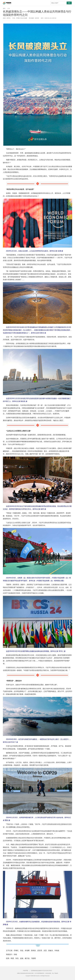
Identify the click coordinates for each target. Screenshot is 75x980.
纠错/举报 (26, 971)
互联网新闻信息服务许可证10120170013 (41, 971)
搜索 (69, 3)
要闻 (4, 8)
